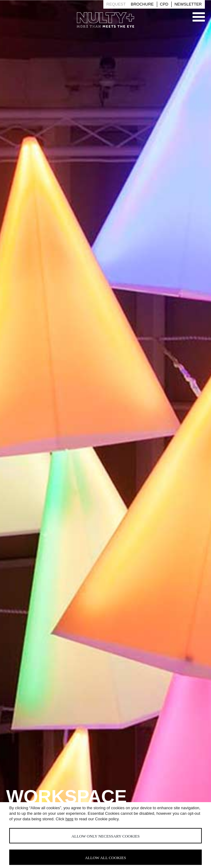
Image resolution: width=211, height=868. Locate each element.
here (70, 819)
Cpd (164, 4)
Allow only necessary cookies (105, 836)
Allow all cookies (105, 858)
